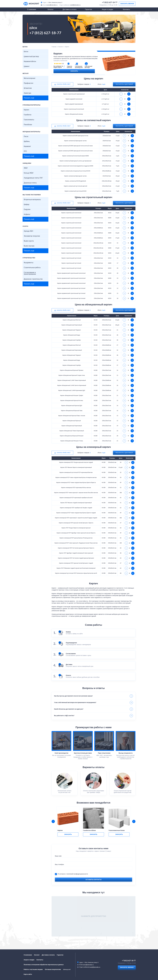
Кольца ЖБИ (29, 173)
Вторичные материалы (32, 200)
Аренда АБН (28, 231)
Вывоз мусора (29, 246)
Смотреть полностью (60, 61)
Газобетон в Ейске (89, 831)
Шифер (27, 205)
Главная (54, 47)
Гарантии (89, 9)
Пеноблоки (28, 125)
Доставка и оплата (69, 9)
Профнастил (29, 83)
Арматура (27, 93)
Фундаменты (29, 263)
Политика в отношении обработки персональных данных (44, 965)
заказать (68, 834)
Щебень (27, 141)
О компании (32, 9)
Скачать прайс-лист (64, 84)
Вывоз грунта (29, 241)
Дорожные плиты (30, 183)
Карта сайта (28, 974)
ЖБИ (26, 168)
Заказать (74, 71)
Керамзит (27, 146)
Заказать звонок (127, 4)
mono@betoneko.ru (52, 5)
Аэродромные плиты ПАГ (33, 178)
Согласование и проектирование (30, 273)
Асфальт (27, 214)
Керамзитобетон (30, 61)
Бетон (26, 52)
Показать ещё (29, 98)
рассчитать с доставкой (124, 84)
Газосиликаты (29, 120)
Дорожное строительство (33, 279)
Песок (26, 137)
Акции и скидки (107, 9)
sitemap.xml (67, 970)
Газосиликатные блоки (117, 831)
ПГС (25, 151)
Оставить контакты (94, 880)
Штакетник (28, 88)
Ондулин (27, 209)
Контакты (126, 9)
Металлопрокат (30, 78)
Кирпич (26, 110)
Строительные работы (32, 268)
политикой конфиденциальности (77, 874)
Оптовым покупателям (53, 970)
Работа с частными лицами (33, 970)
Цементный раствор (31, 57)
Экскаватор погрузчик (32, 236)
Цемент (27, 66)
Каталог (51, 9)
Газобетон (28, 115)
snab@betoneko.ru (75, 5)
